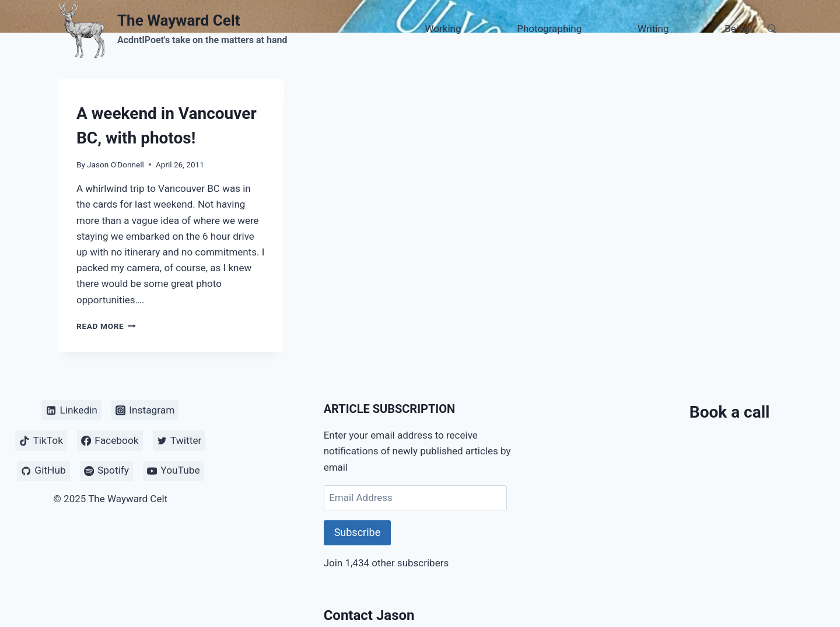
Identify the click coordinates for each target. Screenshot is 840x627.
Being (737, 29)
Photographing (549, 29)
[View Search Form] (772, 29)
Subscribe (358, 532)
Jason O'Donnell (116, 164)
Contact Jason (369, 615)
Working (443, 29)
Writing (653, 29)
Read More (106, 326)
